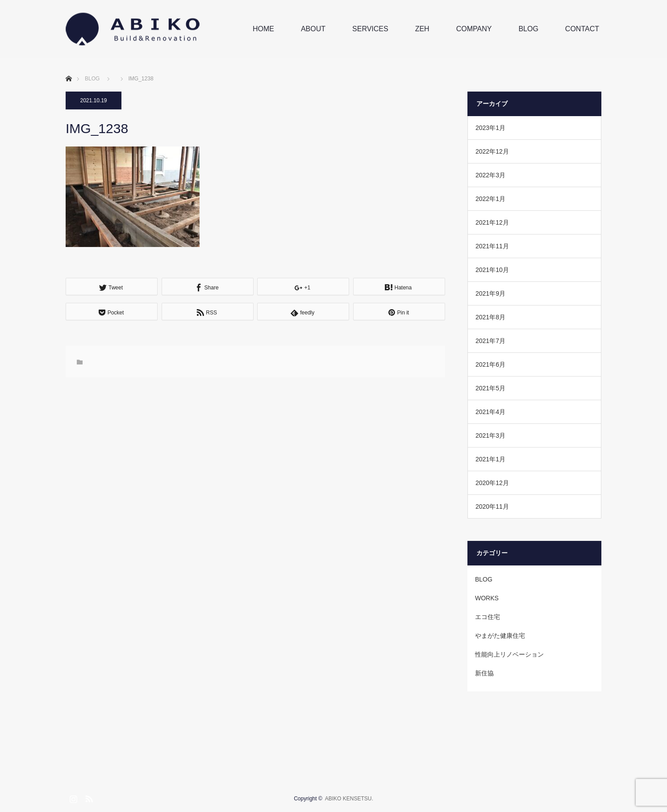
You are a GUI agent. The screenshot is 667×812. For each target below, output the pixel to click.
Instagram (72, 797)
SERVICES (370, 29)
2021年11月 (492, 246)
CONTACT (582, 29)
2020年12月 (492, 483)
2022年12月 (492, 151)
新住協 (484, 673)
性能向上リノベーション (509, 654)
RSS (88, 797)
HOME (263, 29)
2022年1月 (490, 199)
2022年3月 (490, 175)
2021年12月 (492, 222)
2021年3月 (490, 435)
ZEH (422, 29)
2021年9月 (490, 293)
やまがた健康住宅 (500, 636)
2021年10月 (492, 270)
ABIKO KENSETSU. (349, 799)
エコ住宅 (488, 617)
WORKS (487, 598)
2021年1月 (490, 459)
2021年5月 (490, 388)
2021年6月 (490, 364)
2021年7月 (490, 341)
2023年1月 (490, 128)
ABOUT (313, 29)
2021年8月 (490, 317)
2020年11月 (492, 506)
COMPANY (474, 29)
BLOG (528, 29)
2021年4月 (490, 412)
